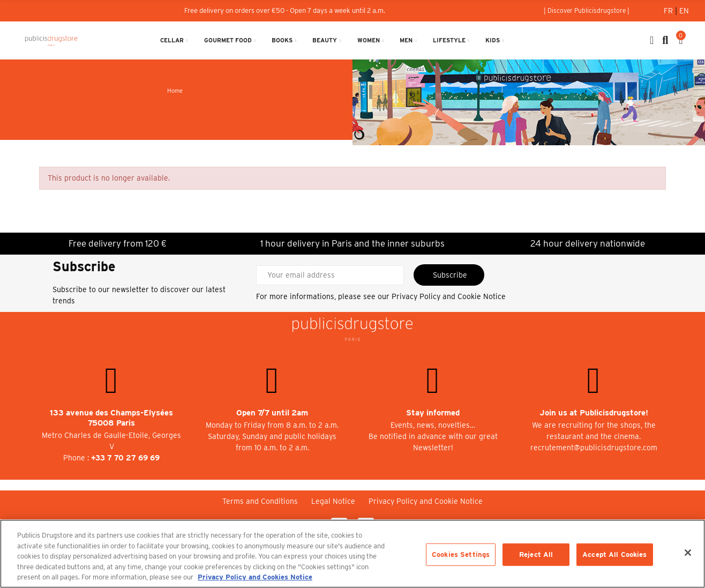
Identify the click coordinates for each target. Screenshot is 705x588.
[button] (587, 11)
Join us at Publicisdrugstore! (594, 413)
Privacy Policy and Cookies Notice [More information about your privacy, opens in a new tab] (255, 577)
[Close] (688, 553)
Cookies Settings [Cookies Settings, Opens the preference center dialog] (461, 554)
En (684, 11)
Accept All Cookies (614, 554)
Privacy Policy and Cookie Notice (449, 296)
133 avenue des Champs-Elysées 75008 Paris (111, 418)
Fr (669, 11)
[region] (352, 554)
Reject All (536, 554)
